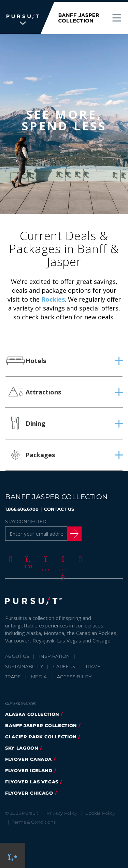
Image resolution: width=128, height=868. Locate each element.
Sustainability (24, 665)
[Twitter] (27, 557)
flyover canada (29, 757)
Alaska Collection (32, 712)
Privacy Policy (62, 811)
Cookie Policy (100, 811)
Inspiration (55, 654)
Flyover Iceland (29, 769)
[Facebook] (10, 557)
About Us (17, 654)
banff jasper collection (41, 724)
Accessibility (74, 675)
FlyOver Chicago (29, 791)
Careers (64, 665)
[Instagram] (44, 557)
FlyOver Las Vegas (32, 780)
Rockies (53, 298)
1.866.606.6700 (22, 507)
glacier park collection (41, 735)
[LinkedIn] (79, 557)
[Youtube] (62, 557)
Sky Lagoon (22, 746)
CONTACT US (59, 507)
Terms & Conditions (34, 820)
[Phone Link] (13, 856)
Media (39, 675)
